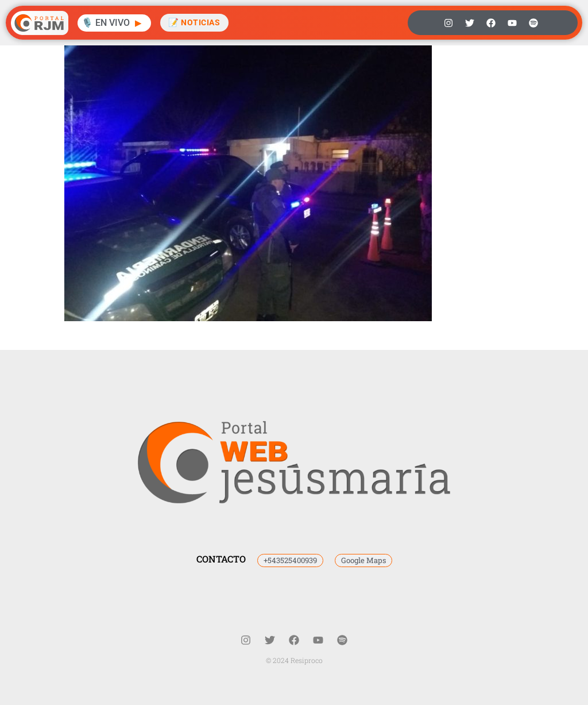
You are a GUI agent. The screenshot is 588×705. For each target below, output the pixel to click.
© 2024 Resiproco (294, 660)
